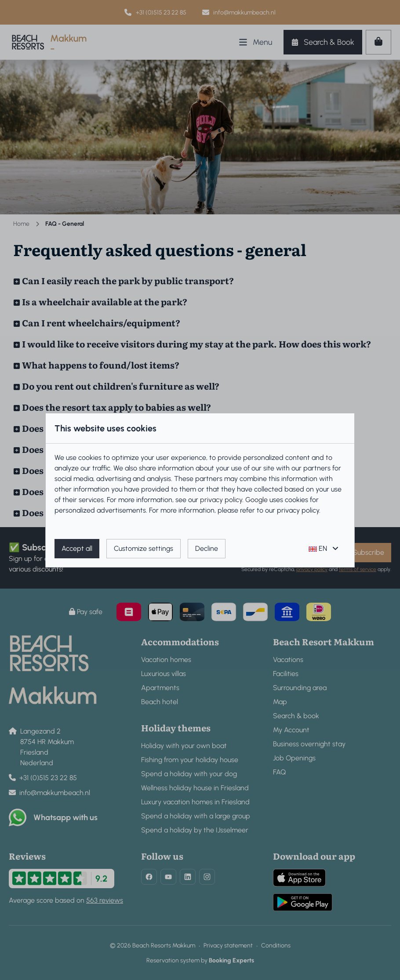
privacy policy (221, 500)
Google (256, 500)
